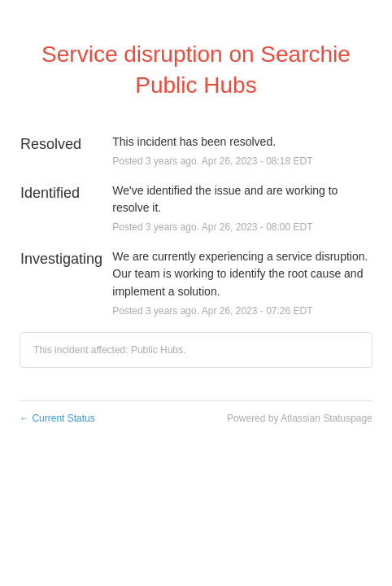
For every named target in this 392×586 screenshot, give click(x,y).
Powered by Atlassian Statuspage (300, 418)
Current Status (57, 418)
